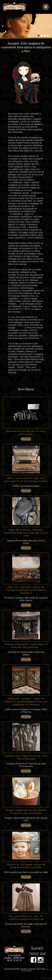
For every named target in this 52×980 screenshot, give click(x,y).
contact (20, 328)
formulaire (26, 312)
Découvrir (26, 439)
